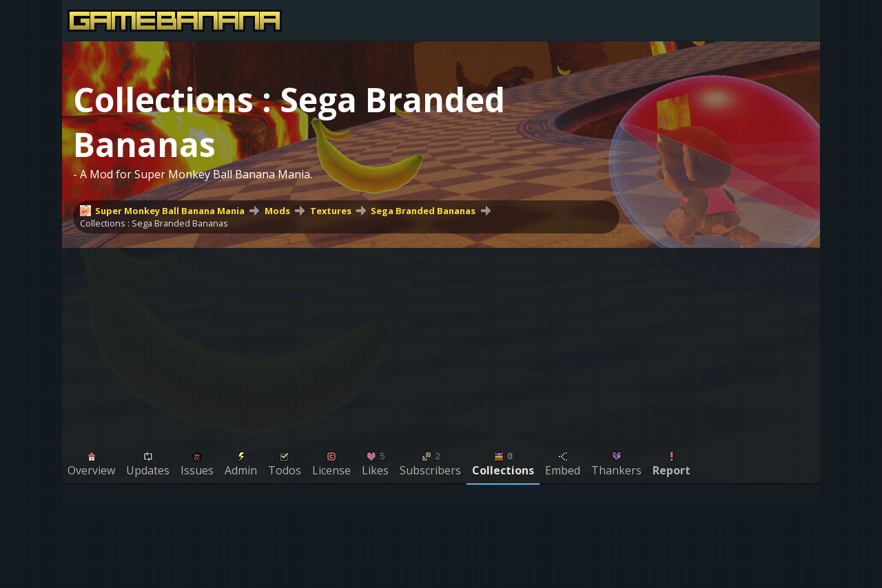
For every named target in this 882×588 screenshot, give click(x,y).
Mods (277, 211)
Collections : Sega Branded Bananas (154, 223)
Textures (331, 211)
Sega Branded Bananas (423, 211)
